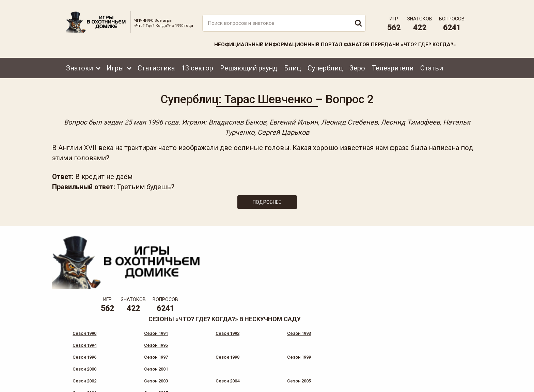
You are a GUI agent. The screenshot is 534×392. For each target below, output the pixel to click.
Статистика (156, 64)
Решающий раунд (249, 64)
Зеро (357, 64)
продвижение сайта (452, 384)
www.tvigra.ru (317, 356)
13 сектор (197, 64)
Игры (115, 64)
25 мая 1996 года (166, 120)
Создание (444, 380)
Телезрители (393, 64)
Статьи (432, 64)
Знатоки (80, 64)
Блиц (292, 64)
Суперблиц (325, 64)
